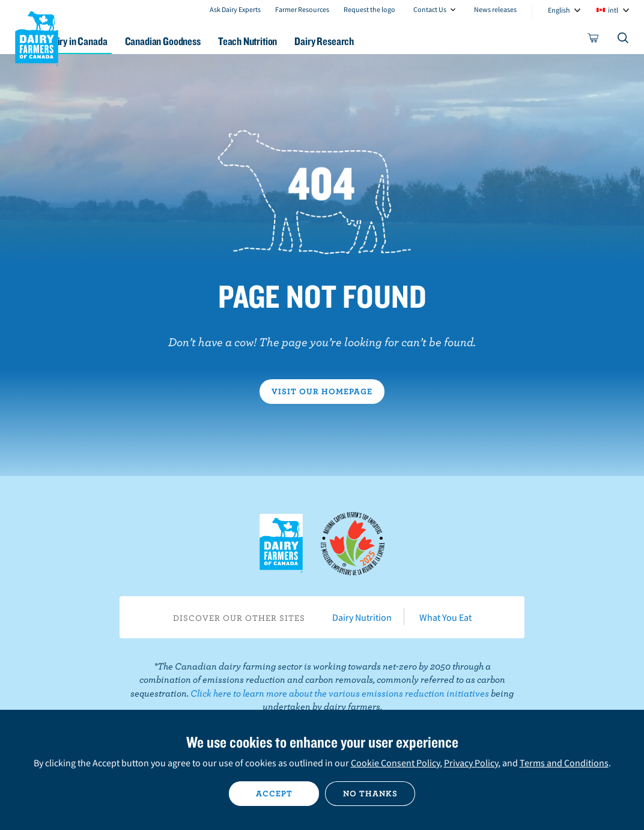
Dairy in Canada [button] (116, 41)
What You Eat (445, 617)
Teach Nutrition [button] (301, 41)
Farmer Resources (302, 9)
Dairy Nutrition (362, 617)
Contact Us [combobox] (430, 9)
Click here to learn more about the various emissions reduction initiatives (340, 693)
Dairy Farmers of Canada (37, 37)
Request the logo (369, 9)
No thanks (370, 793)
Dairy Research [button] (385, 41)
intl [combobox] (613, 10)
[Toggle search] (624, 40)
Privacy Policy (471, 763)
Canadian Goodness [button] (208, 41)
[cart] (594, 40)
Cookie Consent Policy (395, 763)
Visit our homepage (322, 391)
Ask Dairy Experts (235, 9)
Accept (274, 793)
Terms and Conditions (564, 763)
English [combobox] (559, 10)
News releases (495, 9)
